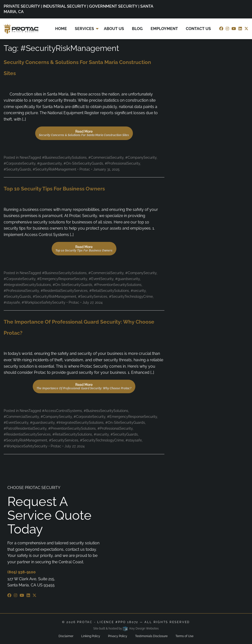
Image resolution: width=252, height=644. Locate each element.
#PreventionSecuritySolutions (118, 285)
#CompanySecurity (141, 157)
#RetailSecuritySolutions (109, 291)
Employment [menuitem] (164, 29)
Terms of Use (184, 636)
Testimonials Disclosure (151, 636)
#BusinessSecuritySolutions (64, 157)
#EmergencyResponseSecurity (62, 279)
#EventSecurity (101, 279)
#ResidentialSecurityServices (64, 291)
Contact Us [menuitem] (198, 29)
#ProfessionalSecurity (122, 163)
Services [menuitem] (84, 29)
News (24, 157)
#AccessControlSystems (62, 411)
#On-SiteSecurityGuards (83, 163)
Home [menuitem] (61, 29)
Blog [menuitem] (137, 29)
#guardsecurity (49, 163)
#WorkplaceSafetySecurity (44, 302)
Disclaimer (66, 636)
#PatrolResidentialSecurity (25, 428)
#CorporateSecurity (20, 163)
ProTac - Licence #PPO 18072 (108, 622)
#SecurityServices (93, 297)
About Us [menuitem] (114, 29)
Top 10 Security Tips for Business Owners (54, 189)
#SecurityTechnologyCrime (131, 297)
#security (138, 291)
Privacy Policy (118, 636)
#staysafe (12, 302)
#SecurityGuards (17, 169)
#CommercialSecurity (106, 157)
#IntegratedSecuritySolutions (27, 285)
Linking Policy (91, 636)
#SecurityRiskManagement (55, 169)
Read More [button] (84, 133)
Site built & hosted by (126, 628)
